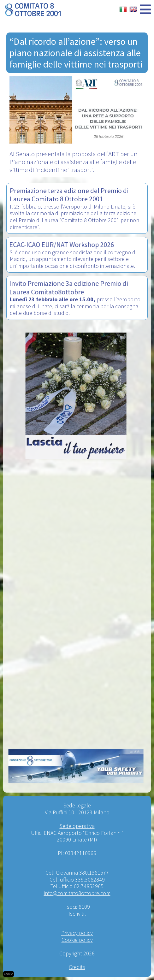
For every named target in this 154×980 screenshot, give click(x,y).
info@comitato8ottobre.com (77, 893)
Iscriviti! (77, 914)
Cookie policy (77, 940)
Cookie (9, 974)
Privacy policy (77, 933)
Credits (77, 967)
